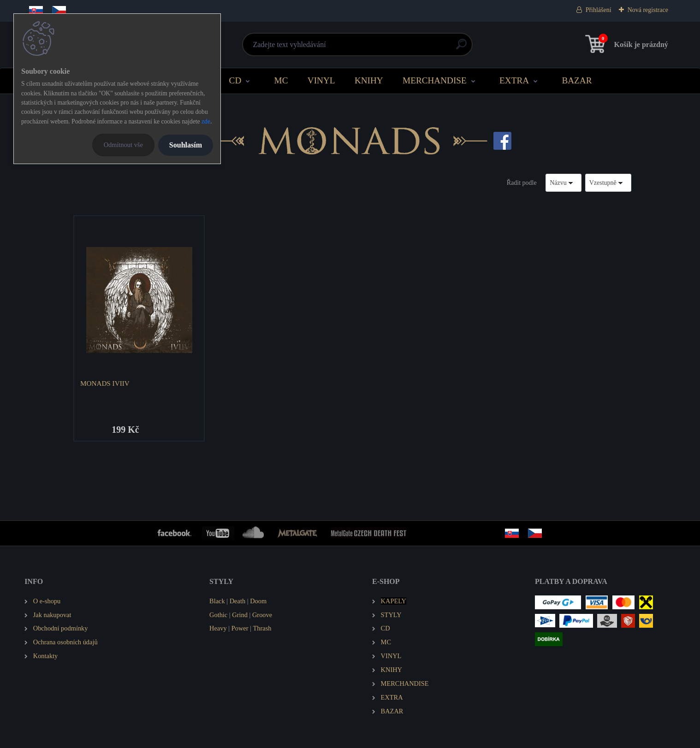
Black (217, 601)
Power (240, 628)
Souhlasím (186, 145)
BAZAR (577, 80)
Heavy (218, 628)
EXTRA (514, 80)
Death (237, 601)
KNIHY (369, 80)
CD (235, 80)
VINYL (321, 80)
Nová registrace (648, 10)
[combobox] (564, 183)
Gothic (218, 615)
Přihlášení (599, 10)
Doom (258, 601)
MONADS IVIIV (105, 383)
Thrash (262, 628)
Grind (240, 615)
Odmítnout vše (123, 145)
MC (281, 80)
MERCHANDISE (435, 80)
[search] (461, 48)
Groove (262, 615)
